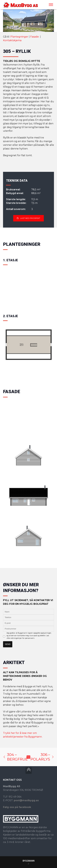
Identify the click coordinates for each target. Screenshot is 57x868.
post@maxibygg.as (26, 800)
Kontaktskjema (12, 40)
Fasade (35, 37)
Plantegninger (19, 37)
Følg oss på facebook (17, 807)
